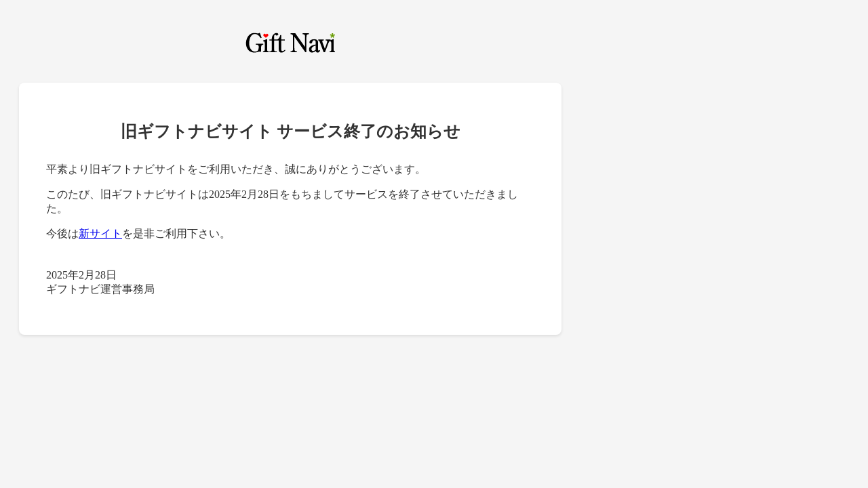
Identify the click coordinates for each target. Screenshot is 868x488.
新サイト (100, 233)
